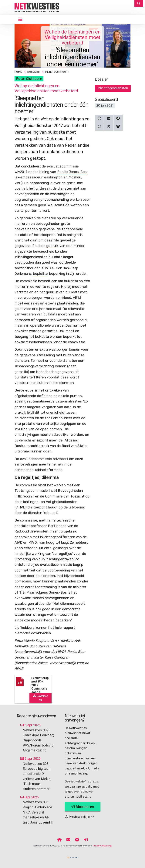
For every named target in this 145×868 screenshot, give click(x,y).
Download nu (40, 698)
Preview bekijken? (79, 817)
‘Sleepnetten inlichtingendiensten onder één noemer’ (73, 57)
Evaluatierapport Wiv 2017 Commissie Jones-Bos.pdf (40, 687)
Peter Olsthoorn (29, 79)
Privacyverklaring (102, 846)
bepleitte (40, 274)
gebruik (52, 246)
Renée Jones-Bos (72, 172)
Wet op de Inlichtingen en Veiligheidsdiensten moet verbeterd (72, 37)
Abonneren (83, 807)
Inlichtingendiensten (113, 88)
